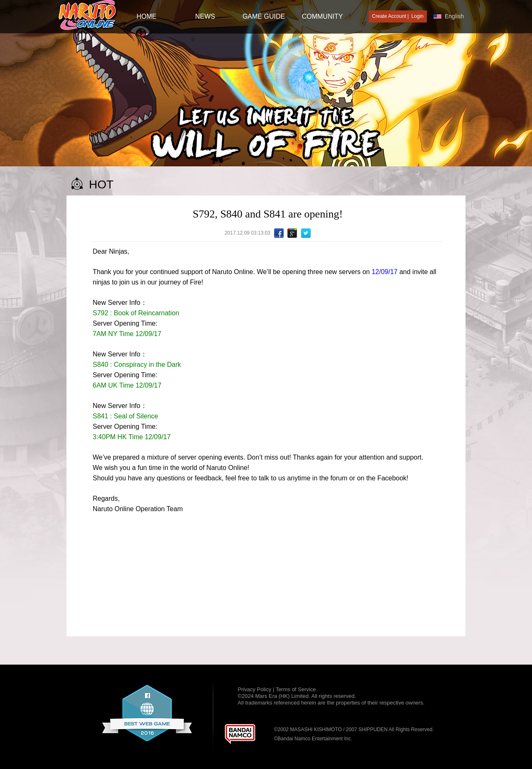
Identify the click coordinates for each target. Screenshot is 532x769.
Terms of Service (296, 689)
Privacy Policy (255, 689)
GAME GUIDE (264, 16)
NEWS (205, 16)
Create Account (389, 16)
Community (322, 16)
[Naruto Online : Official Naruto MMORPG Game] (88, 16)
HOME (147, 16)
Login (417, 16)
